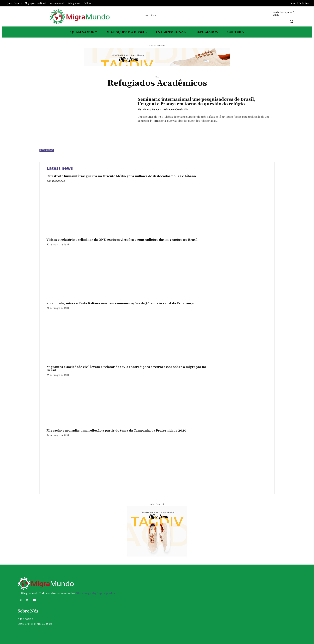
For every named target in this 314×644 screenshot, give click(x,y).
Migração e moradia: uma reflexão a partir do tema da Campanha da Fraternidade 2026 (116, 431)
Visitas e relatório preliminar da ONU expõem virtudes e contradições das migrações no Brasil (122, 240)
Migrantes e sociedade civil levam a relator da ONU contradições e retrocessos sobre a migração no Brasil (126, 369)
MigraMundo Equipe (148, 109)
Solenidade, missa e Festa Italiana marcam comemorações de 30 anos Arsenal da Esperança (120, 303)
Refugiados (47, 150)
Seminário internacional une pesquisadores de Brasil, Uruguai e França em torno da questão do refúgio (196, 102)
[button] (292, 21)
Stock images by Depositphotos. (96, 593)
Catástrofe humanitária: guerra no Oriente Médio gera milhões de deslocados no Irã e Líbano (121, 176)
